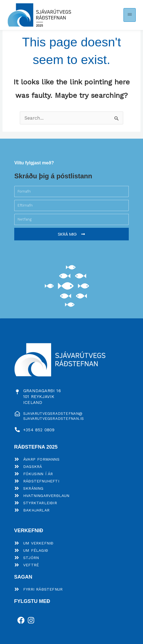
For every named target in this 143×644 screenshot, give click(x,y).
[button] (130, 15)
